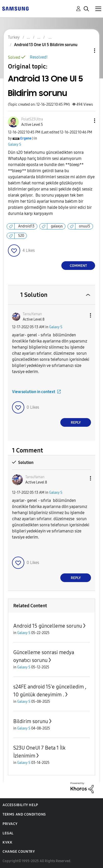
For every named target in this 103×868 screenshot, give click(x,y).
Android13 (26, 226)
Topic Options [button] (86, 51)
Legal (8, 833)
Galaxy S (15, 144)
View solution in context (34, 392)
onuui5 (85, 226)
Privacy (10, 824)
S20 (21, 236)
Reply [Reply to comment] (76, 423)
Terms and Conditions (24, 814)
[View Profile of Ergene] (26, 138)
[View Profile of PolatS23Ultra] (32, 119)
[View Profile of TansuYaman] (32, 314)
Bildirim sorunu (31, 721)
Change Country (19, 852)
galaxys (57, 226)
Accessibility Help (20, 805)
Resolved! (39, 57)
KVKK (7, 842)
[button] (86, 121)
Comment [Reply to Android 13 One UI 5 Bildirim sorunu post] (78, 266)
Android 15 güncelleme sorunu (48, 626)
